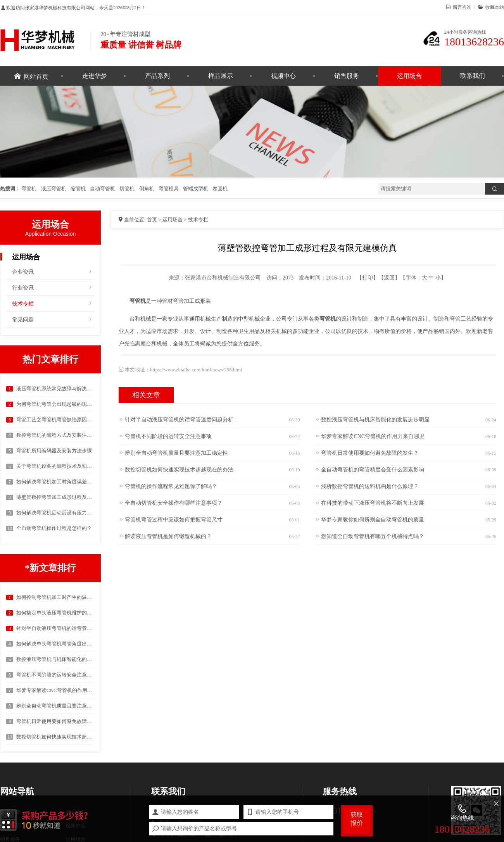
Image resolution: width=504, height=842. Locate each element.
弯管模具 (169, 189)
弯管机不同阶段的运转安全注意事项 (55, 675)
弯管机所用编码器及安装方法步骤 (54, 451)
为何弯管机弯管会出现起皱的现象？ (55, 404)
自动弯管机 (103, 189)
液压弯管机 (54, 189)
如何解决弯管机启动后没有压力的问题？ (55, 513)
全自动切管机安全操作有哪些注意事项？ (174, 502)
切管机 (127, 189)
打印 (368, 278)
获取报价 (357, 819)
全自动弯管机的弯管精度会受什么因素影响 (373, 469)
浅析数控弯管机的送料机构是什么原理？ (370, 486)
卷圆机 (220, 189)
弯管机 (29, 189)
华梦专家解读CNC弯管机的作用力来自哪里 (55, 690)
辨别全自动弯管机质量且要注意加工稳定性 (55, 706)
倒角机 (147, 189)
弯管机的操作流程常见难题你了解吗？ (171, 486)
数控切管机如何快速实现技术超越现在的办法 (55, 737)
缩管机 (78, 189)
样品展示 (221, 76)
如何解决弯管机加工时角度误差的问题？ (55, 482)
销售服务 (347, 76)
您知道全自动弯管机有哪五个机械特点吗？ (373, 536)
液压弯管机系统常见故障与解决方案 (55, 389)
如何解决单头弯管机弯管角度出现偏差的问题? (55, 644)
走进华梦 (95, 76)
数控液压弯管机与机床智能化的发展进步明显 (55, 659)
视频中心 (283, 76)
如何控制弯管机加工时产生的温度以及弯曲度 (55, 597)
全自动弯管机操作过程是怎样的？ (54, 528)
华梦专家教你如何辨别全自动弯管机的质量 (373, 519)
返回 (389, 278)
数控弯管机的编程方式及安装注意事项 (55, 435)
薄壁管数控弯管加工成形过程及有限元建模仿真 (55, 497)
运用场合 (409, 76)
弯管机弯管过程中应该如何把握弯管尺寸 (174, 519)
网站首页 (36, 76)
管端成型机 (196, 189)
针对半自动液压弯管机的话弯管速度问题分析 (55, 628)
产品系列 (157, 76)
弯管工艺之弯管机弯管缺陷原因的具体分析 (55, 420)
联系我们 (473, 76)
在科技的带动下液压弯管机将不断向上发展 (373, 502)
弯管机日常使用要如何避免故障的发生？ (55, 721)
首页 (152, 220)
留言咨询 (461, 7)
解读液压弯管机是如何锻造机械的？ (168, 536)
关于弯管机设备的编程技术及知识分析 (55, 466)
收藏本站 (494, 7)
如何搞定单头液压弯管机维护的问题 (55, 613)
